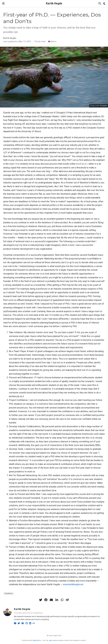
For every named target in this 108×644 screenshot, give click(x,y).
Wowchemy (37, 640)
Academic (9, 594)
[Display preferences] (104, 4)
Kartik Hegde (54, 3)
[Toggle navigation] (3, 3)
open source (54, 640)
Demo (54, 41)
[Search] (100, 4)
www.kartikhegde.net (73, 584)
